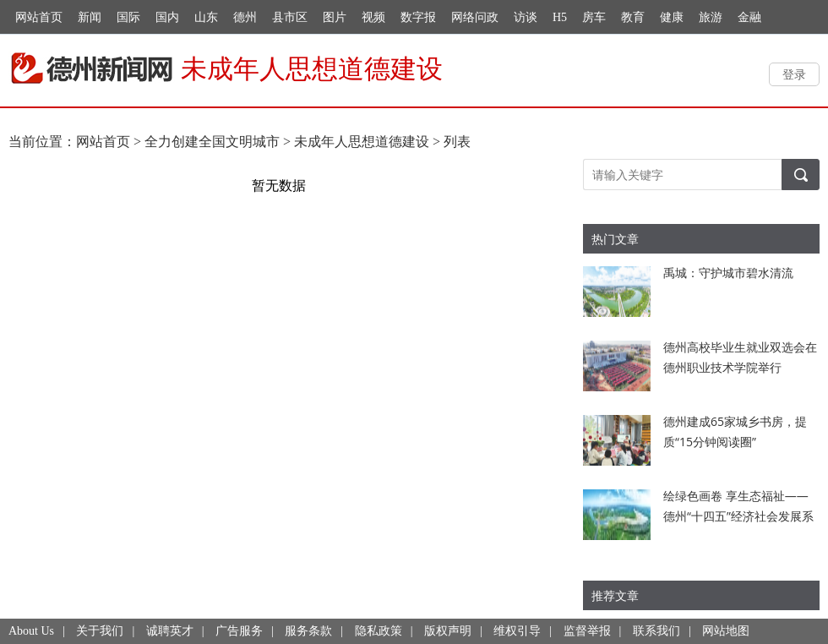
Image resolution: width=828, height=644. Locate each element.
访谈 (526, 17)
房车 (594, 17)
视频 (373, 17)
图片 (335, 17)
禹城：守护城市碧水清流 (728, 273)
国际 (128, 17)
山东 (206, 17)
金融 (749, 17)
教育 (633, 17)
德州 (245, 17)
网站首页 (39, 17)
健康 (672, 17)
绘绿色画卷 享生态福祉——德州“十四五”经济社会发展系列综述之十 (738, 516)
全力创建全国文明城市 (212, 142)
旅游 (711, 17)
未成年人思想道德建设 (362, 142)
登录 (794, 74)
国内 (167, 17)
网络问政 (475, 17)
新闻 (90, 17)
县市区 (290, 17)
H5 (560, 17)
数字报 (418, 17)
